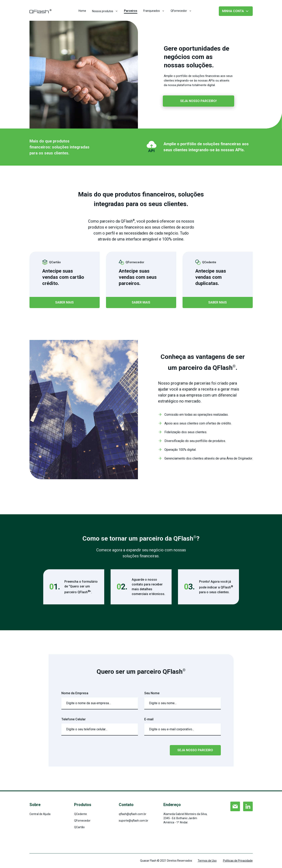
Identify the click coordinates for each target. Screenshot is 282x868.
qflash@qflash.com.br (133, 814)
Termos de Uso (207, 861)
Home (82, 11)
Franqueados (154, 11)
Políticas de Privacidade (238, 861)
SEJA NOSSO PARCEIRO (195, 750)
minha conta (236, 11)
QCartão (79, 827)
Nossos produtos (105, 11)
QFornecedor (181, 11)
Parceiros (131, 11)
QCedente (81, 814)
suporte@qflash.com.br (134, 821)
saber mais (64, 302)
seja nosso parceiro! (198, 101)
